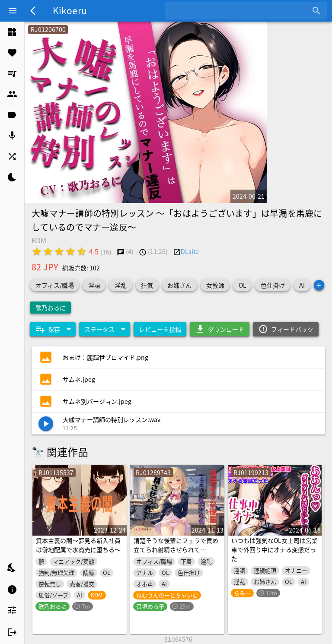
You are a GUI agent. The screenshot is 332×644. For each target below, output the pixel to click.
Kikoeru (70, 10)
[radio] (37, 251)
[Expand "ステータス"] (105, 329)
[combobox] (239, 11)
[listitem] (12, 32)
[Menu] (13, 11)
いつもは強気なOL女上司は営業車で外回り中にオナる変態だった (275, 549)
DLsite (190, 251)
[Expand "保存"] (53, 329)
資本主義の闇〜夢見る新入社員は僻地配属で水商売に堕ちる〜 (78, 545)
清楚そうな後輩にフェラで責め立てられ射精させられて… (176, 545)
